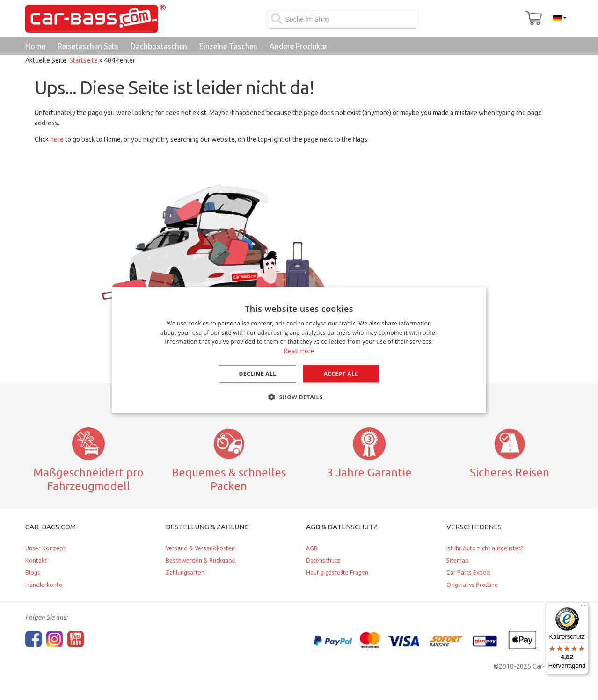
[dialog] (299, 350)
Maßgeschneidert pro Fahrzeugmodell (88, 479)
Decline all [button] (258, 374)
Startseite (84, 60)
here (57, 139)
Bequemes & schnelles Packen (229, 479)
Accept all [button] (341, 374)
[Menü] (583, 608)
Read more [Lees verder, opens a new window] (299, 351)
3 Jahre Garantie (369, 472)
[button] (299, 397)
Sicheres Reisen (510, 472)
